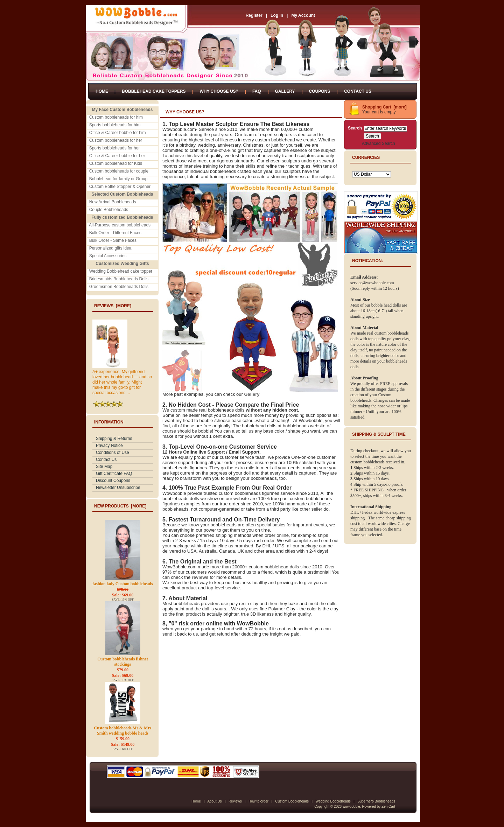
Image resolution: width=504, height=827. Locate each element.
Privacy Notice (109, 446)
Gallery (285, 91)
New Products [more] (120, 506)
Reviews (235, 801)
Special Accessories (108, 256)
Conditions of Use (113, 453)
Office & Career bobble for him (118, 133)
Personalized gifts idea (110, 248)
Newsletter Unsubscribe (118, 488)
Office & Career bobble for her (117, 156)
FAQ (257, 91)
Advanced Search (379, 143)
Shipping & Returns (114, 439)
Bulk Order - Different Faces (115, 233)
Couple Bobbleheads (109, 210)
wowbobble (351, 807)
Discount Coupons (113, 481)
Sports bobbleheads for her (115, 148)
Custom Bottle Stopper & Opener (120, 187)
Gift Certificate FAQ (114, 474)
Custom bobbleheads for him (116, 117)
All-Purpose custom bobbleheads (120, 225)
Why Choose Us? (219, 91)
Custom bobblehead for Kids (116, 163)
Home (102, 91)
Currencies (366, 157)
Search (355, 128)
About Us (214, 801)
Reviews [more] (113, 306)
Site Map (104, 467)
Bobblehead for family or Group (118, 179)
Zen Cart (388, 807)
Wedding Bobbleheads (333, 801)
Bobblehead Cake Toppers (154, 91)
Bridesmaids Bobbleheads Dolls (119, 279)
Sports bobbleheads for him (115, 125)
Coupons (320, 91)
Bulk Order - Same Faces (113, 240)
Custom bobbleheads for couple (119, 171)
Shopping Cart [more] (384, 107)
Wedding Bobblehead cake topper (121, 271)
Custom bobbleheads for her (116, 140)
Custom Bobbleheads (292, 801)
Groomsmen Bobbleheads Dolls (119, 287)
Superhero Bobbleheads (376, 801)
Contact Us (358, 91)
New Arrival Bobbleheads (113, 202)
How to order (258, 801)
